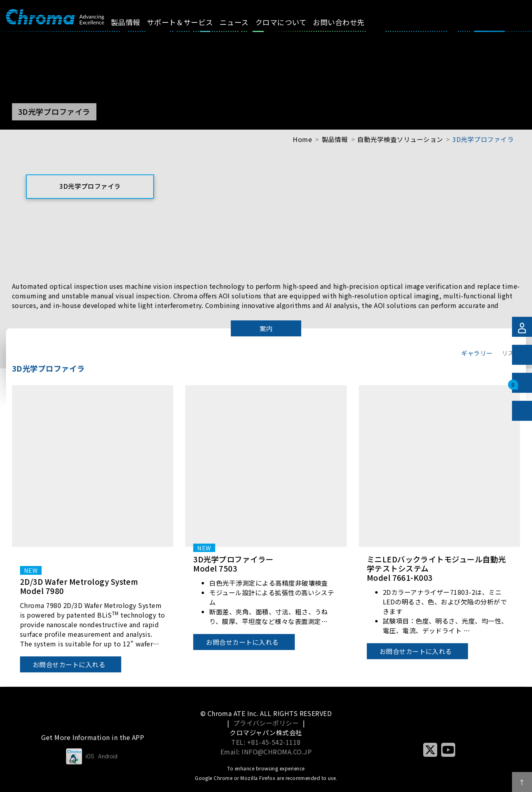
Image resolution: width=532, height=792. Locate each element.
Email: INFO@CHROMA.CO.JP (266, 752)
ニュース (243, 22)
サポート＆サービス (189, 22)
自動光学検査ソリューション (400, 139)
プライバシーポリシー (266, 723)
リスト (511, 353)
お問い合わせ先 (348, 22)
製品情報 (134, 22)
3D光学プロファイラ (483, 139)
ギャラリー (477, 353)
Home (302, 139)
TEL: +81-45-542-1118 (266, 742)
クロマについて (290, 22)
